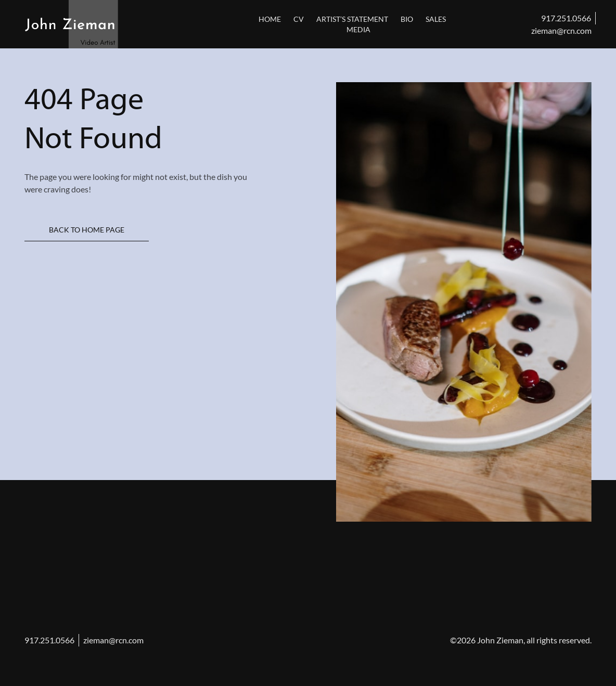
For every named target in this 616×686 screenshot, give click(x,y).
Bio (407, 19)
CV (299, 19)
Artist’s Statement (352, 19)
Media (358, 29)
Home (270, 19)
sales (436, 19)
